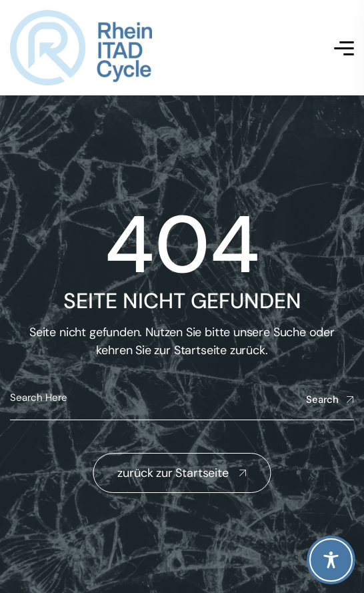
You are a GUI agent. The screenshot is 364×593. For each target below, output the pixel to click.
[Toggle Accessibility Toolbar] (331, 560)
